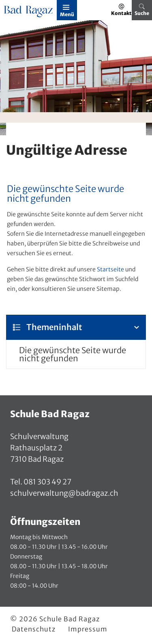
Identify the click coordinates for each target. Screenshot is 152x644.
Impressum (88, 629)
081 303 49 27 (47, 482)
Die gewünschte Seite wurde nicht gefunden (73, 354)
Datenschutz (34, 629)
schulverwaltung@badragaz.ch (64, 493)
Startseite (110, 269)
